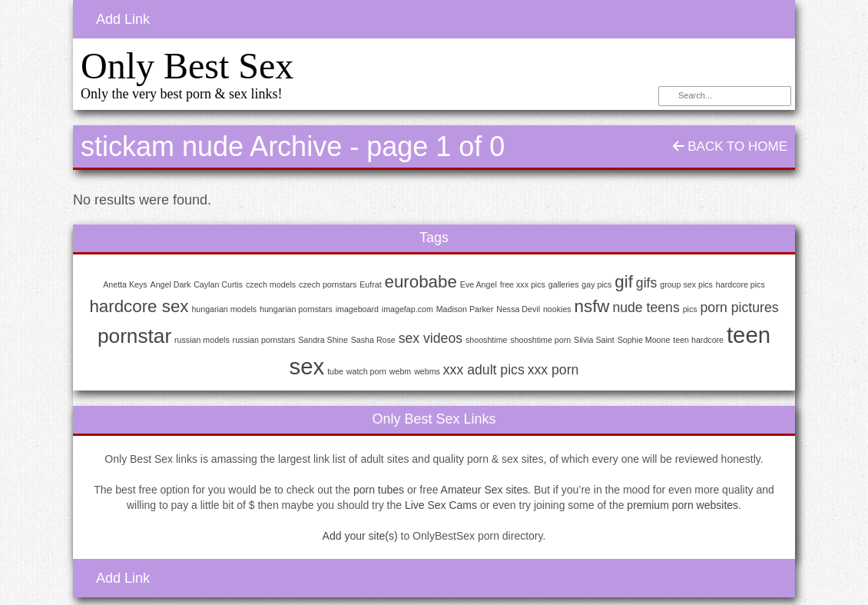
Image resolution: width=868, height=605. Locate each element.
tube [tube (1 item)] (335, 371)
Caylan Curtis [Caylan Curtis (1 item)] (218, 284)
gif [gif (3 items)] (624, 282)
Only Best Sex (187, 66)
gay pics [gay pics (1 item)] (596, 284)
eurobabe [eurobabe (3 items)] (421, 282)
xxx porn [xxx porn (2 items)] (553, 370)
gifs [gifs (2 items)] (646, 283)
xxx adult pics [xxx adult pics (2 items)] (484, 370)
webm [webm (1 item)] (400, 371)
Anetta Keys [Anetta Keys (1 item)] (125, 284)
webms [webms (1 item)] (427, 371)
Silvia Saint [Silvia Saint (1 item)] (594, 340)
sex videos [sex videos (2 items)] (431, 338)
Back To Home (730, 146)
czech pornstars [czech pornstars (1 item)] (328, 284)
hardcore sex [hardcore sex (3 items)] (139, 306)
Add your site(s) (360, 536)
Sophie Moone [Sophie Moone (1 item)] (644, 340)
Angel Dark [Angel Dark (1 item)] (171, 284)
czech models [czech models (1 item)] (271, 284)
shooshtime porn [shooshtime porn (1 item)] (540, 340)
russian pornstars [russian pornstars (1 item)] (264, 340)
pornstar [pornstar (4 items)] (134, 336)
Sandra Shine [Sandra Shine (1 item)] (323, 340)
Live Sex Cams (441, 505)
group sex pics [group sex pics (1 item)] (686, 284)
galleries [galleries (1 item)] (564, 284)
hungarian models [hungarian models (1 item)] (224, 309)
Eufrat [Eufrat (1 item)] (370, 284)
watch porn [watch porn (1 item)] (366, 371)
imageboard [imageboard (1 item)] (357, 309)
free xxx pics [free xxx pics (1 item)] (523, 284)
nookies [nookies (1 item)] (557, 309)
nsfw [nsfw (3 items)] (592, 306)
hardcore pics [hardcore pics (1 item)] (740, 284)
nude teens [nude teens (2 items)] (646, 307)
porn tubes (379, 490)
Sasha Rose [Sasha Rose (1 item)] (373, 340)
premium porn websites (682, 505)
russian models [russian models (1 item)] (202, 340)
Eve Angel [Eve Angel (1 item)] (479, 284)
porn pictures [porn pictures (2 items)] (740, 307)
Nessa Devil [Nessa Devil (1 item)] (518, 309)
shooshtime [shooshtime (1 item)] (487, 340)
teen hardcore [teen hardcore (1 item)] (698, 340)
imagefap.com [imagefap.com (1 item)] (407, 309)
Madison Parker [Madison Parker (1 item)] (465, 309)
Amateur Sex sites (485, 490)
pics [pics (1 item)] (690, 309)
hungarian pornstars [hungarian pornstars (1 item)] (296, 309)
